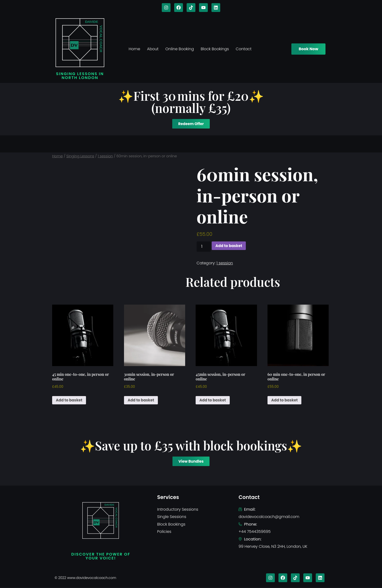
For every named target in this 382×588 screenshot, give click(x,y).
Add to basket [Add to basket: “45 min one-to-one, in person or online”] (70, 400)
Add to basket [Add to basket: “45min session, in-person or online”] (213, 400)
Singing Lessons (80, 156)
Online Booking (180, 49)
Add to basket (229, 246)
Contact (244, 49)
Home (134, 49)
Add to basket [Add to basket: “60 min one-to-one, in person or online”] (285, 400)
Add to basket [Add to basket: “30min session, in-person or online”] (142, 400)
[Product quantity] (204, 247)
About (153, 49)
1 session (105, 156)
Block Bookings (215, 49)
